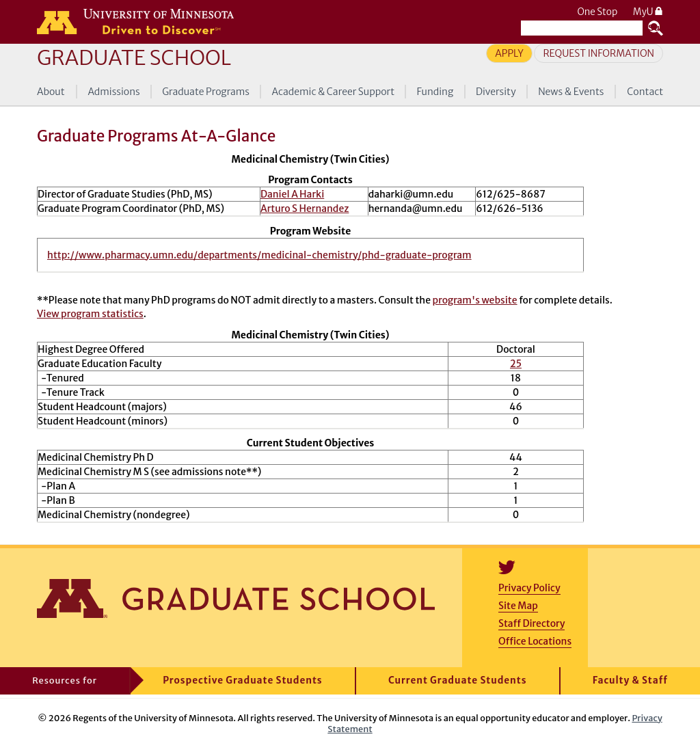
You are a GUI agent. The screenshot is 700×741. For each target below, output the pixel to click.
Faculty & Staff (630, 681)
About (51, 92)
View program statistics (90, 314)
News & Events (571, 92)
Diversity (496, 92)
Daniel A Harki (292, 194)
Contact (645, 92)
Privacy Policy (529, 588)
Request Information (598, 53)
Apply (509, 53)
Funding (435, 92)
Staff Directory (531, 623)
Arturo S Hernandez (305, 208)
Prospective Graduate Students (242, 681)
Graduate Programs (206, 92)
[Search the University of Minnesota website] (582, 28)
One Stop (597, 12)
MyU (648, 12)
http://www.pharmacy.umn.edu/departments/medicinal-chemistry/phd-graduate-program (259, 255)
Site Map (518, 606)
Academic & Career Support (334, 92)
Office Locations (535, 641)
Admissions (113, 92)
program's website (475, 300)
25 (516, 364)
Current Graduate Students (458, 681)
